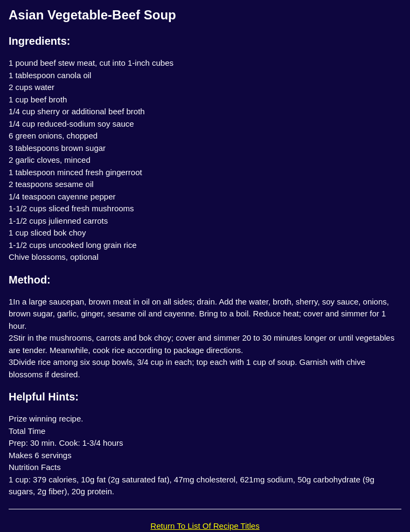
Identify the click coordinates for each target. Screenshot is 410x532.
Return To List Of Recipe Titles (205, 526)
